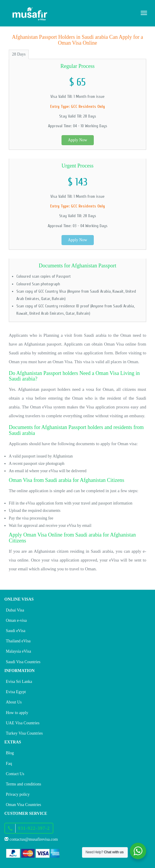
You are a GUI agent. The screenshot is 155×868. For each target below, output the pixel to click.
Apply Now (78, 140)
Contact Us (15, 774)
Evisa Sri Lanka (19, 682)
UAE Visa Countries (23, 723)
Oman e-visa (16, 620)
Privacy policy (18, 794)
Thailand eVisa (18, 641)
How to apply (17, 713)
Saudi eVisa (16, 631)
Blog (10, 753)
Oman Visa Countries (23, 805)
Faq (9, 764)
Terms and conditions (23, 784)
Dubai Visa (15, 610)
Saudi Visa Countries (23, 662)
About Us (14, 702)
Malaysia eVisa (18, 651)
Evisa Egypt (16, 692)
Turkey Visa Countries (24, 733)
